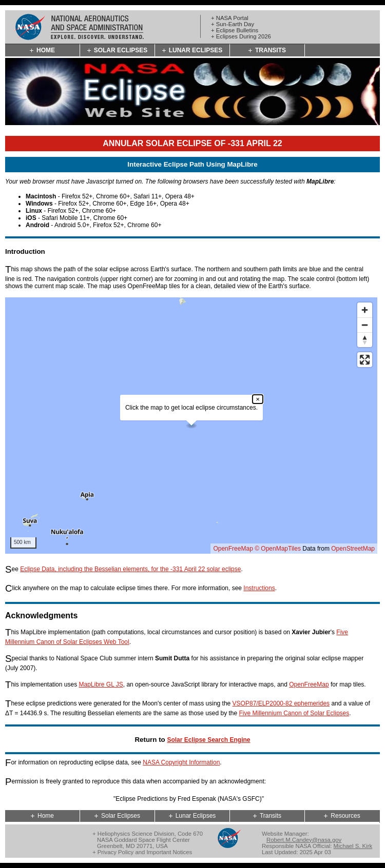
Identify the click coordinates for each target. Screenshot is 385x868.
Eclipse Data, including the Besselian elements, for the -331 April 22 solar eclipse (130, 569)
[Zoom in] (365, 310)
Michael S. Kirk (353, 846)
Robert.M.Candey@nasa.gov (304, 840)
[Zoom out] (365, 325)
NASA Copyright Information (181, 762)
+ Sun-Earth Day (233, 24)
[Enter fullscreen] (365, 360)
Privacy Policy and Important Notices (145, 852)
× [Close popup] (258, 399)
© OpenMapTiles (278, 549)
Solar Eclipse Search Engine (208, 740)
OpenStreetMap (353, 549)
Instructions (259, 588)
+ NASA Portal (230, 18)
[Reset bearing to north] (365, 340)
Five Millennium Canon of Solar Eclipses (294, 713)
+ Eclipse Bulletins (235, 30)
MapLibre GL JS (101, 684)
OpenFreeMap (233, 549)
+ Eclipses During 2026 (241, 36)
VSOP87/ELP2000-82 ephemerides (281, 703)
